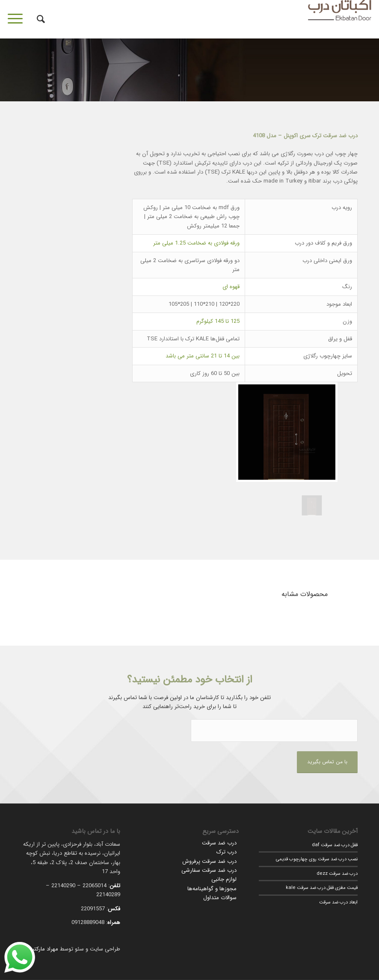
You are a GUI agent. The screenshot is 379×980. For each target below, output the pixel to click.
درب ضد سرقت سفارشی (209, 870)
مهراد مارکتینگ (41, 949)
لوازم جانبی (224, 879)
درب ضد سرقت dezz (337, 874)
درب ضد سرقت (219, 843)
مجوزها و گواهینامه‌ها (212, 889)
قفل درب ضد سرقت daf (335, 845)
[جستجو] (37, 19)
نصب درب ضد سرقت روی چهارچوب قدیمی (317, 859)
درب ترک (227, 852)
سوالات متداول (220, 898)
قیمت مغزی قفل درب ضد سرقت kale (322, 888)
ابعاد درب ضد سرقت (338, 902)
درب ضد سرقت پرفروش (209, 861)
